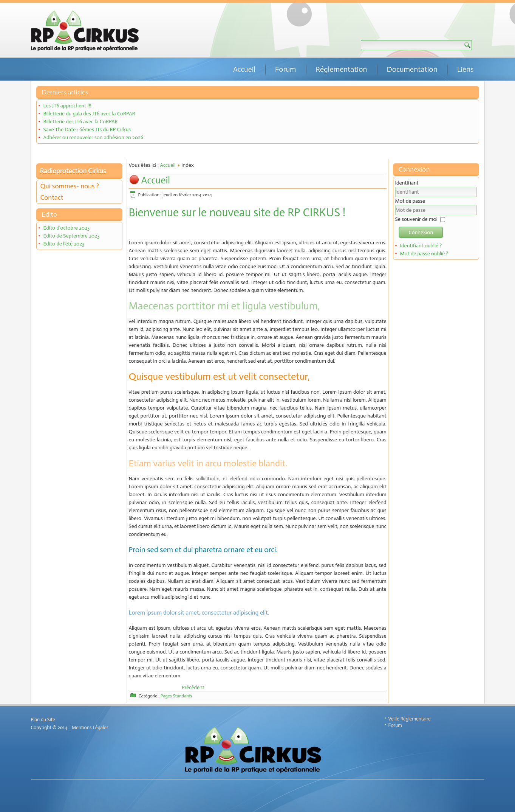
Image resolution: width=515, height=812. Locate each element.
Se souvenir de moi (416, 219)
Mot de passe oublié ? (424, 254)
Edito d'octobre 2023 (66, 228)
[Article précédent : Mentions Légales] (193, 687)
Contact (52, 197)
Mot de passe (410, 201)
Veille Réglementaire (410, 719)
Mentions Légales (90, 727)
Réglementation (342, 69)
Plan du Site (43, 720)
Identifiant (407, 183)
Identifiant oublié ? (421, 246)
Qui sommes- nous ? (70, 186)
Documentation (412, 69)
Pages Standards (176, 696)
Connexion (421, 232)
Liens (466, 69)
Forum (286, 69)
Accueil (244, 69)
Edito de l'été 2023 (64, 244)
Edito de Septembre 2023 (71, 236)
